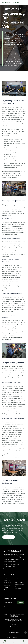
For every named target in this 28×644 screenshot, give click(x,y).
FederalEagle (18, 591)
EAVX (5, 590)
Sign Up (21, 603)
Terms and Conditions (20, 614)
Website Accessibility (14, 615)
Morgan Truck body (9, 578)
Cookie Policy (13, 614)
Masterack (7, 587)
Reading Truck (7, 583)
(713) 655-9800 (9, 569)
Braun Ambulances (19, 582)
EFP (16, 593)
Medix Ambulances (19, 585)
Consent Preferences (14, 617)
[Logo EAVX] (10, 3)
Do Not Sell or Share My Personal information (14, 619)
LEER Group (7, 585)
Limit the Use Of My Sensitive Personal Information (14, 621)
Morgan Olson (7, 580)
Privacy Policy (7, 614)
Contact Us (9, 538)
